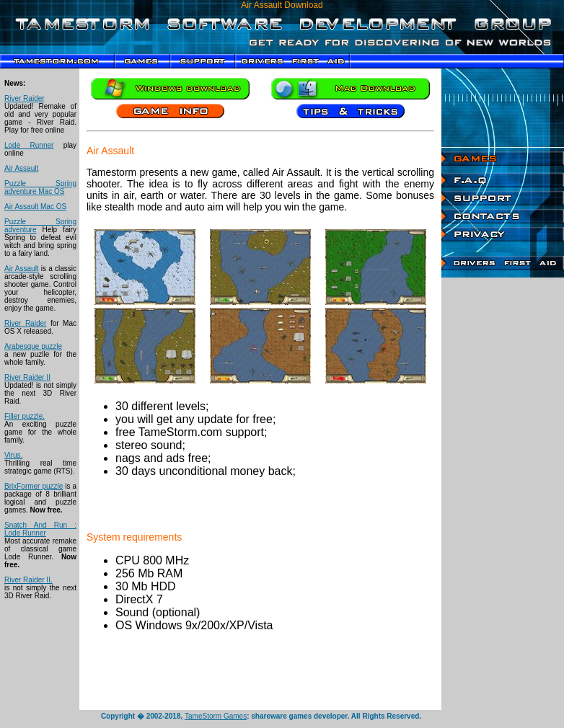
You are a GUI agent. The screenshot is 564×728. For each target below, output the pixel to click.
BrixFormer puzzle (34, 486)
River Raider (25, 98)
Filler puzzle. (25, 416)
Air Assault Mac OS (35, 207)
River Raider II (27, 377)
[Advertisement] (503, 494)
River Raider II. (28, 580)
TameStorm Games (216, 716)
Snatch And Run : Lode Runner (40, 529)
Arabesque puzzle (33, 346)
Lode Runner (29, 145)
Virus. (13, 455)
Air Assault (21, 168)
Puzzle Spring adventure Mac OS (40, 187)
